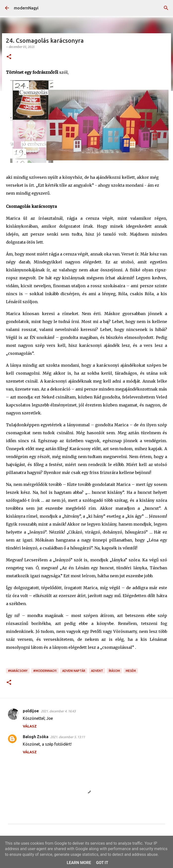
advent (97, 671)
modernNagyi (26, 8)
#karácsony (18, 671)
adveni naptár (74, 671)
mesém (131, 671)
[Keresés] (166, 8)
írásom (114, 671)
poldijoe (31, 711)
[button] (9, 57)
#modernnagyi (45, 671)
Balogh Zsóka (36, 737)
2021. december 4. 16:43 (58, 711)
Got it (102, 863)
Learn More (79, 863)
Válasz (30, 726)
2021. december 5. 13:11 (68, 737)
